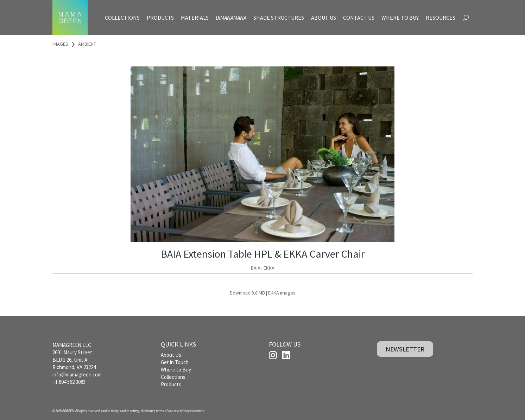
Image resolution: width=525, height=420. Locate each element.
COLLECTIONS (122, 18)
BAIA (256, 268)
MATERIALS (195, 18)
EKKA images (282, 293)
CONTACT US (359, 18)
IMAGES (60, 44)
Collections (173, 377)
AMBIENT (87, 44)
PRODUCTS (160, 18)
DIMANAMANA (231, 18)
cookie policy (110, 411)
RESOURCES (441, 18)
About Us (171, 355)
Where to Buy (176, 370)
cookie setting (130, 411)
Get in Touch (175, 362)
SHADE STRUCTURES (279, 18)
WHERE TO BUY (400, 18)
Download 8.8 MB (247, 293)
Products (171, 384)
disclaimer (148, 411)
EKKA (269, 268)
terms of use (165, 411)
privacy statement (192, 411)
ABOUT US (324, 18)
